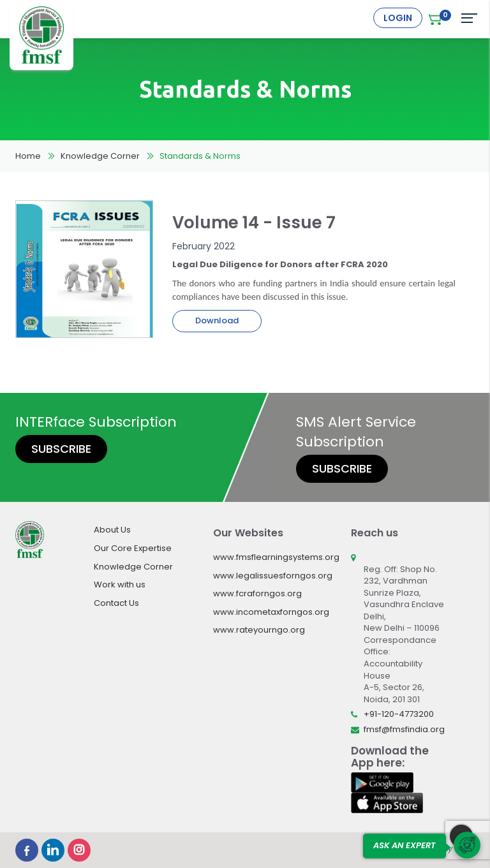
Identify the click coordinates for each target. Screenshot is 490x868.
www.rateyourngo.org (259, 630)
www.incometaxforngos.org (271, 612)
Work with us (120, 585)
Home (28, 156)
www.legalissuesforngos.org (273, 576)
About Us (112, 530)
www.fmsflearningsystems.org (276, 557)
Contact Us (116, 603)
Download (217, 320)
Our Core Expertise (133, 548)
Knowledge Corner (100, 156)
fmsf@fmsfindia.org (404, 729)
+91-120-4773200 (399, 714)
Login (398, 18)
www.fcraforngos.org (257, 593)
